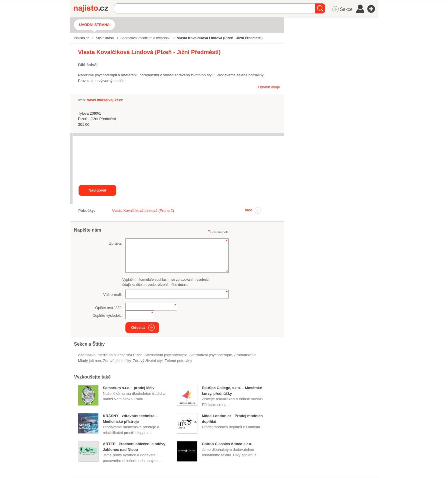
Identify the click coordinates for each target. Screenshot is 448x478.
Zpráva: (115, 243)
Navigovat (97, 190)
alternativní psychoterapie (211, 355)
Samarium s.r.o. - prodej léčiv (129, 388)
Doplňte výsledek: (107, 315)
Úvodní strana (94, 25)
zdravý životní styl (148, 361)
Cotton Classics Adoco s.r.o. (227, 444)
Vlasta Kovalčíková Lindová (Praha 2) (143, 211)
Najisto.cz (94, 9)
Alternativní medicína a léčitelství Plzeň (110, 355)
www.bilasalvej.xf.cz (105, 100)
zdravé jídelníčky (117, 361)
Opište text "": (108, 308)
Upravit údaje (269, 87)
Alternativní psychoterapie (166, 355)
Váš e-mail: (112, 295)
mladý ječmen (89, 361)
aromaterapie (245, 355)
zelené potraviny (178, 361)
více (249, 210)
